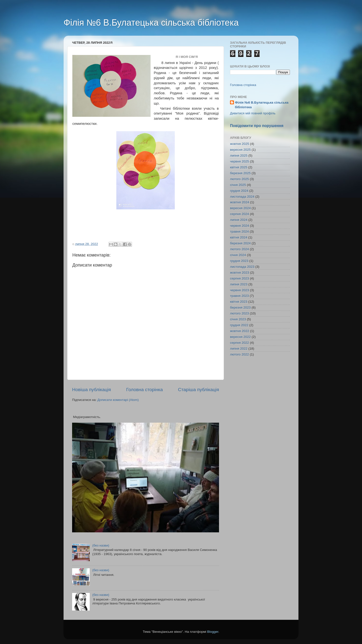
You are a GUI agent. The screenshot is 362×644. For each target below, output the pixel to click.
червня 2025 (240, 161)
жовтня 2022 (240, 331)
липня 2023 (239, 284)
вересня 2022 (240, 337)
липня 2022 (239, 349)
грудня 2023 (239, 261)
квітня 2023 (239, 302)
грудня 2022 (239, 325)
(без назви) (101, 545)
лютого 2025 (239, 179)
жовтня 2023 (240, 273)
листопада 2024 (242, 197)
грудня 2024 (239, 191)
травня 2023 (239, 296)
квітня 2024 (239, 237)
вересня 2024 (240, 208)
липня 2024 (239, 220)
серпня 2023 (240, 278)
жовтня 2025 (240, 144)
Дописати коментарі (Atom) (118, 400)
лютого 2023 (239, 313)
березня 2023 (240, 307)
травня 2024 (239, 231)
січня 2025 (238, 185)
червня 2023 (240, 290)
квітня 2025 (239, 167)
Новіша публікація (92, 390)
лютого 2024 (239, 249)
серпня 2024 (240, 214)
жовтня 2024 (240, 202)
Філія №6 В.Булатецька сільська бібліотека (151, 23)
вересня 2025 (240, 150)
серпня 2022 (240, 343)
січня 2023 (238, 319)
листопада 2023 (242, 267)
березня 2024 (240, 243)
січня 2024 (238, 255)
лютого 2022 (239, 354)
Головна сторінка (144, 390)
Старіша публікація (198, 390)
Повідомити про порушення (257, 126)
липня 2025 (239, 156)
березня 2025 (240, 173)
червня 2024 (240, 226)
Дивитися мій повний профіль (253, 113)
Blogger (213, 632)
